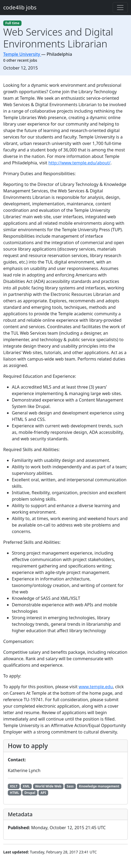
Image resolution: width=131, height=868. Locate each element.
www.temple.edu (96, 687)
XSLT (14, 786)
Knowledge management (99, 786)
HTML (15, 793)
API (43, 793)
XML (26, 786)
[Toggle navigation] (120, 8)
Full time (12, 23)
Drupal (30, 793)
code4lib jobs (20, 7)
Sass (70, 786)
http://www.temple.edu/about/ (79, 163)
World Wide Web (48, 786)
